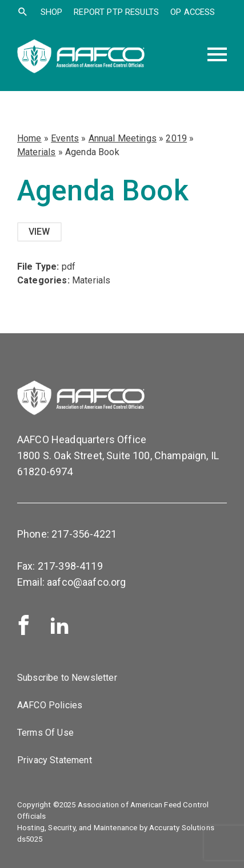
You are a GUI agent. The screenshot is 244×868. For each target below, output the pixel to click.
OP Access (193, 12)
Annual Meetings (123, 138)
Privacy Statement (55, 760)
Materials (36, 152)
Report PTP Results (116, 12)
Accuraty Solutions (182, 828)
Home (29, 138)
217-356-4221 (84, 534)
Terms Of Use (45, 733)
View (39, 232)
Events (65, 138)
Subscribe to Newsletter (67, 678)
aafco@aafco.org (86, 582)
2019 (176, 138)
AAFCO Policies (50, 705)
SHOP (52, 12)
